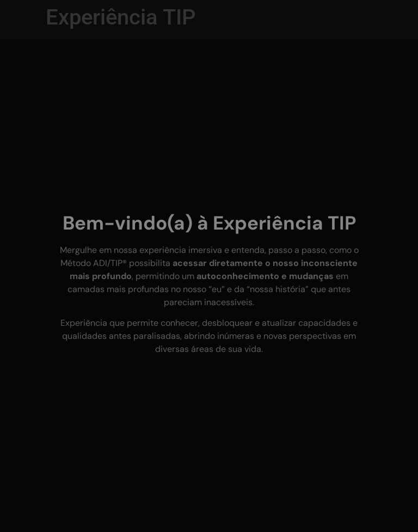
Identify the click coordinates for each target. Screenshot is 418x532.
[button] (22, 510)
